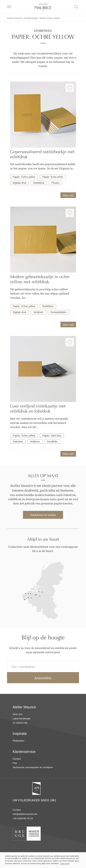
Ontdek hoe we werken (43, 515)
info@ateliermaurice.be (25, 814)
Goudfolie (52, 442)
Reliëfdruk (39, 183)
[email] (43, 667)
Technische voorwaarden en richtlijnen (33, 767)
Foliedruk (18, 442)
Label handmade (21, 719)
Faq (15, 763)
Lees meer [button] (65, 863)
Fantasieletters (59, 312)
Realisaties (18, 741)
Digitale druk (20, 183)
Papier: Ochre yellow (24, 177)
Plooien (55, 183)
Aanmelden (43, 678)
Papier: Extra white (53, 177)
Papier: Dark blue (52, 436)
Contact (17, 759)
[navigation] (9, 7)
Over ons (17, 714)
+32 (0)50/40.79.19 (23, 818)
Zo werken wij (20, 723)
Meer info (68, 195)
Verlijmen (38, 312)
